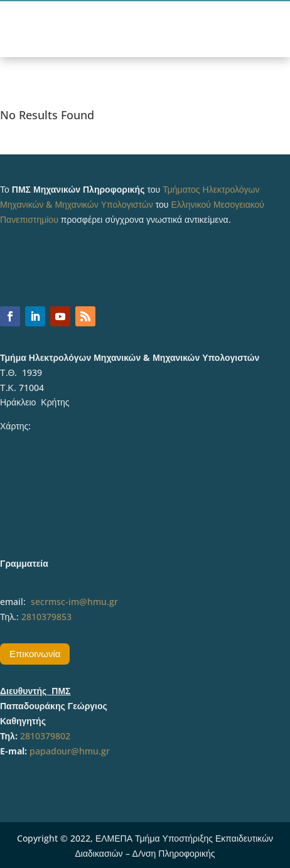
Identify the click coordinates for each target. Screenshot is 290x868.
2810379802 (45, 736)
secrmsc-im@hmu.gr (74, 602)
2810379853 (46, 617)
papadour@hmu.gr (70, 751)
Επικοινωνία (35, 653)
